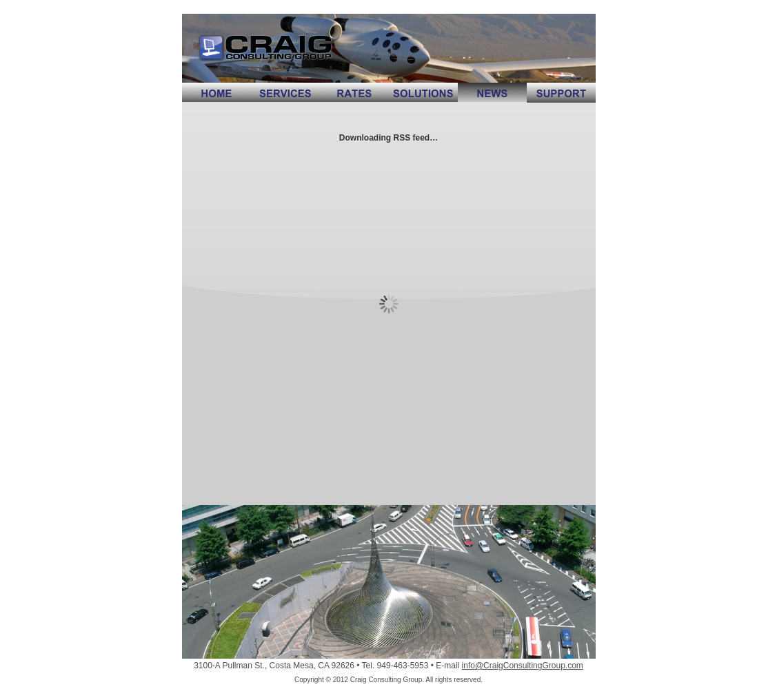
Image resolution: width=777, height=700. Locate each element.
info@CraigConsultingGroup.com (523, 666)
